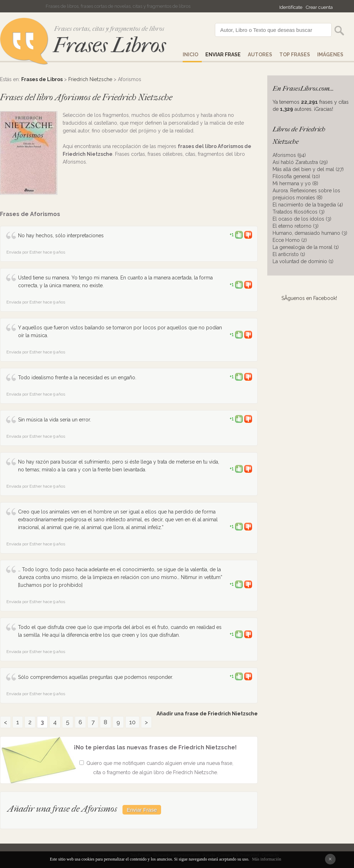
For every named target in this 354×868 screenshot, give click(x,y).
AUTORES (260, 55)
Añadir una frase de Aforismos (62, 809)
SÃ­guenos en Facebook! (309, 298)
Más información (267, 859)
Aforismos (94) (289, 155)
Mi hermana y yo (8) (295, 183)
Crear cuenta (319, 7)
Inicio (190, 55)
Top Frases (295, 55)
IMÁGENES (330, 55)
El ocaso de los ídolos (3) (302, 219)
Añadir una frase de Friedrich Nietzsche (207, 714)
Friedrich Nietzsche (90, 79)
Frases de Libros (42, 79)
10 (132, 722)
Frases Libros (109, 45)
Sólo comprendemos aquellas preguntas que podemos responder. (96, 677)
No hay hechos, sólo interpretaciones (61, 236)
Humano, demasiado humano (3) (310, 233)
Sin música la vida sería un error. (55, 420)
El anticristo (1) (289, 254)
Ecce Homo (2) (290, 240)
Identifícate (291, 7)
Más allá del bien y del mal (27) (308, 169)
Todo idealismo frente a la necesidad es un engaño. (77, 378)
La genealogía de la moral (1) (306, 247)
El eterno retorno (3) (296, 226)
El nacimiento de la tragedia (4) (308, 205)
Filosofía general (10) (296, 176)
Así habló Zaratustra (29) (300, 162)
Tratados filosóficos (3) (299, 212)
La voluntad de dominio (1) (303, 261)
